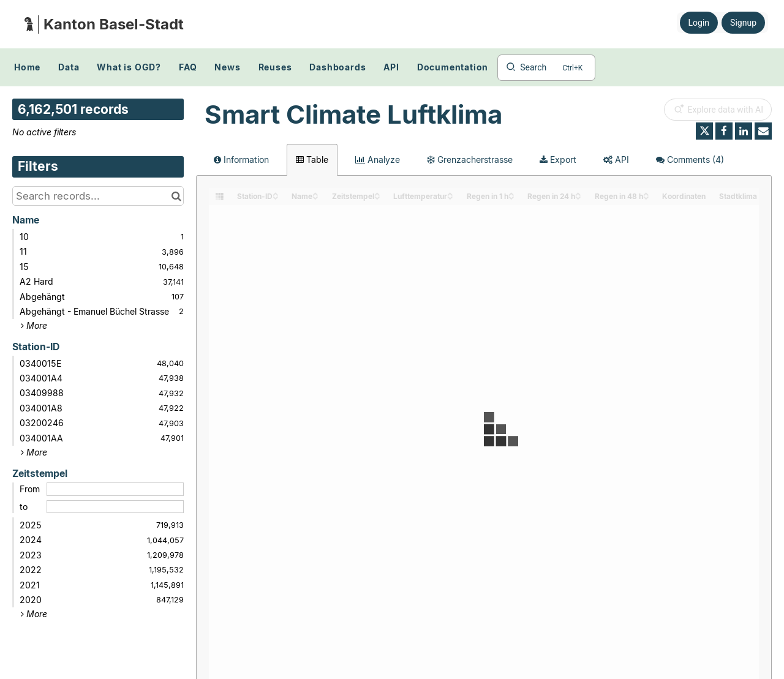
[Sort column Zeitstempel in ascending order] (377, 193)
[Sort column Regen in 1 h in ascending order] (511, 193)
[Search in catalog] (176, 196)
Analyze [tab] (378, 159)
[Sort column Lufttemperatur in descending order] (450, 197)
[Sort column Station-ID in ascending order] (276, 193)
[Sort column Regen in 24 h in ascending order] (578, 193)
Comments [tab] (690, 159)
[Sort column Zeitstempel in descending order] (377, 197)
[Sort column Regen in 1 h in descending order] (511, 197)
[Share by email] (763, 131)
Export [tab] (558, 159)
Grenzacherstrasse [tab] (470, 159)
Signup (743, 23)
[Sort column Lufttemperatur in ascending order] (450, 193)
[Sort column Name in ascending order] (315, 193)
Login (699, 23)
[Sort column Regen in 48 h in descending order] (646, 197)
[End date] (115, 507)
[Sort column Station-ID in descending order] (276, 197)
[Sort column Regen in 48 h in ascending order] (646, 193)
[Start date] (115, 489)
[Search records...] (98, 196)
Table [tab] (312, 159)
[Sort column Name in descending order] (315, 197)
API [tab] (616, 159)
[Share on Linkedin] (744, 131)
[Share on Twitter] (704, 131)
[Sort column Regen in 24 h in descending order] (578, 197)
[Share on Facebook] (724, 131)
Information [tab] (241, 159)
